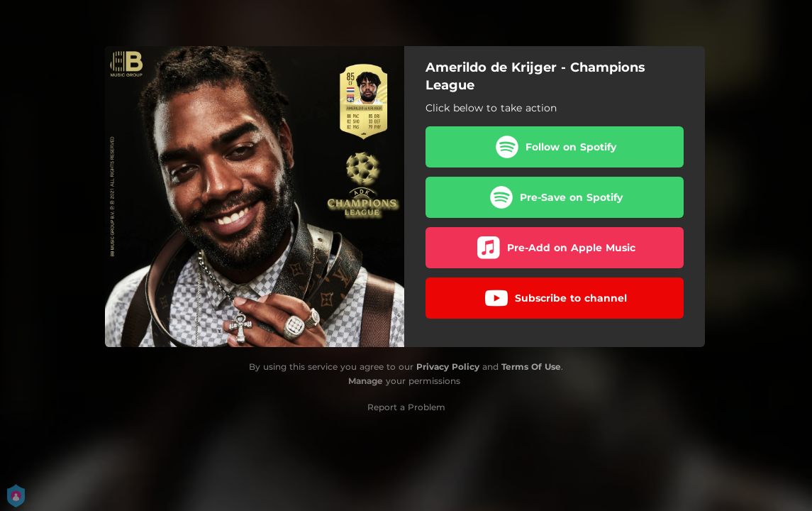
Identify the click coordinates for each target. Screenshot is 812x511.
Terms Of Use (531, 367)
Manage (366, 381)
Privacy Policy (448, 367)
